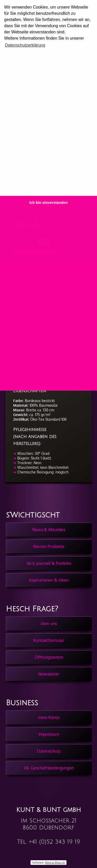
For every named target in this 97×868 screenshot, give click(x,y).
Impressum (49, 734)
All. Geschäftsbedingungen (49, 768)
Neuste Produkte (49, 546)
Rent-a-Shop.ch (55, 863)
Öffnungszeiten (49, 657)
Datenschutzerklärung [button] (25, 45)
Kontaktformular (49, 640)
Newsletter (49, 674)
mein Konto (49, 717)
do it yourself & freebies (49, 563)
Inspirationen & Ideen (49, 580)
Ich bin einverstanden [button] (49, 203)
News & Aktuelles (49, 530)
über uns (49, 624)
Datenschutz (49, 751)
